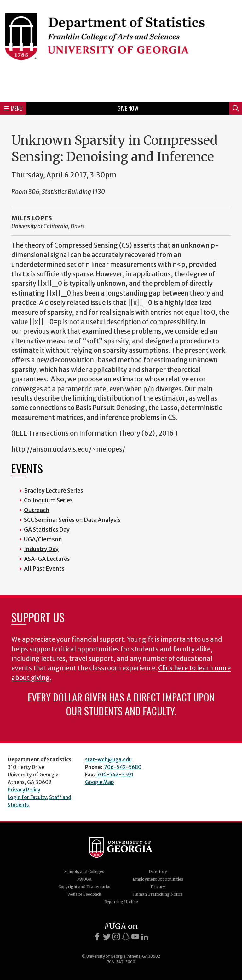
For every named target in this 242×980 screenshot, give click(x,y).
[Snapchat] (126, 937)
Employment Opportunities (158, 879)
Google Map (100, 782)
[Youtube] (135, 937)
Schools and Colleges (84, 872)
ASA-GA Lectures (47, 559)
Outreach (37, 510)
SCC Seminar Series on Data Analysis (72, 520)
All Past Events (44, 569)
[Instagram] (116, 937)
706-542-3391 (115, 774)
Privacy (158, 887)
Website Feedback (84, 894)
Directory (158, 872)
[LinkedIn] (145, 937)
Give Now (128, 108)
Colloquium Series (48, 500)
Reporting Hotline (121, 902)
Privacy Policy (24, 790)
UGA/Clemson (43, 539)
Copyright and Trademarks (84, 887)
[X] (107, 937)
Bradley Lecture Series (54, 490)
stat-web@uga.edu (108, 759)
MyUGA (84, 879)
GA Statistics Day (47, 529)
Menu (13, 108)
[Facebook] (97, 937)
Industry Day (41, 549)
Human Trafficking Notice (158, 894)
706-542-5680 (123, 767)
